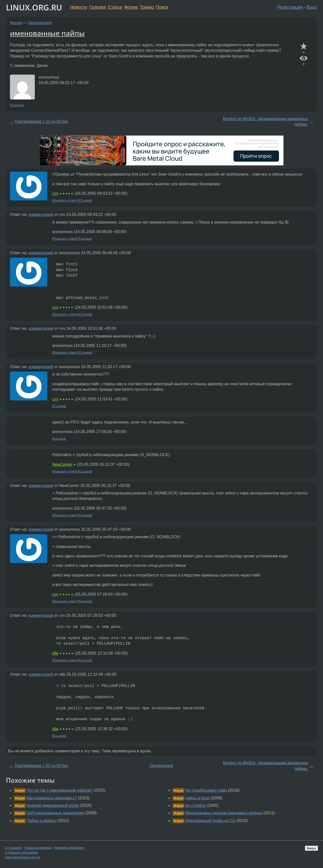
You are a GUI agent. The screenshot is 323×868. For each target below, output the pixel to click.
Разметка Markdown (69, 848)
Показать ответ (65, 201)
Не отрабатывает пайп (206, 790)
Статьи (115, 7)
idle (55, 653)
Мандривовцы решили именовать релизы (224, 813)
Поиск (162, 7)
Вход (312, 7)
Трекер (147, 7)
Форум (131, 7)
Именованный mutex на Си (210, 821)
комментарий (41, 215)
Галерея (98, 7)
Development (40, 23)
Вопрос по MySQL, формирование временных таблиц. (265, 121)
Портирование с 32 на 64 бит (42, 121)
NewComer (62, 464)
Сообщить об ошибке (22, 852)
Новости (79, 7)
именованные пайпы (47, 33)
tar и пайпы (196, 805)
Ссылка (17, 105)
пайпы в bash (198, 798)
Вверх (311, 848)
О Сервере (13, 848)
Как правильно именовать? (52, 798)
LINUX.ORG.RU (34, 7)
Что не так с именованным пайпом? (60, 790)
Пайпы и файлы (41, 821)
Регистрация (290, 7)
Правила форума (38, 848)
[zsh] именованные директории (55, 813)
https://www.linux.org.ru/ (23, 857)
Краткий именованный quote (53, 805)
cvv (55, 193)
